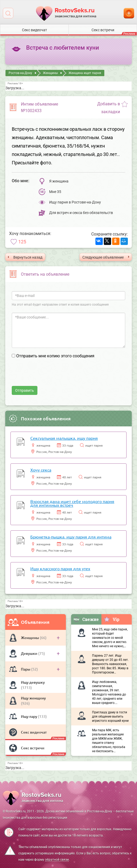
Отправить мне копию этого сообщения (55, 356)
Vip (112, 619)
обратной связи (57, 860)
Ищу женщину (33, 698)
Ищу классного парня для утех (60, 568)
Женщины (30, 638)
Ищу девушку (33, 682)
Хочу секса (41, 470)
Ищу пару (29, 716)
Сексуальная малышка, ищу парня (64, 438)
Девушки (30, 653)
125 (22, 242)
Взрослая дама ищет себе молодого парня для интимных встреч (72, 503)
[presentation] (52, 376)
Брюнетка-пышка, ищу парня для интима (71, 537)
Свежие (86, 619)
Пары (26, 669)
